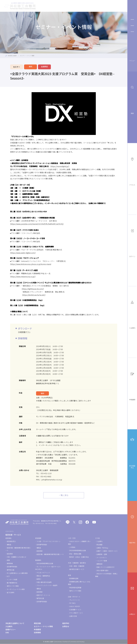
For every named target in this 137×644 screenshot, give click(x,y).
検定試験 (71, 6)
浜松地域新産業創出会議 (45, 563)
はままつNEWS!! (75, 606)
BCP (8, 576)
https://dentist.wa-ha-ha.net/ (34, 295)
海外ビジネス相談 (13, 586)
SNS (7, 633)
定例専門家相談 (12, 567)
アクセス (132, 172)
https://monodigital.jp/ (60, 166)
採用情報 (37, 633)
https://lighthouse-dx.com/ (33, 289)
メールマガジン (102, 558)
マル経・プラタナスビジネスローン (48, 541)
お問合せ (132, 601)
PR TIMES (72, 603)
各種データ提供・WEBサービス (107, 551)
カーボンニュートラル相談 (16, 589)
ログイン (132, 243)
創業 (8, 560)
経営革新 (10, 554)
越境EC (39, 579)
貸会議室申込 (132, 453)
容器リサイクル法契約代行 (105, 567)
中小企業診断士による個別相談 (17, 573)
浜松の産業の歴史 (102, 571)
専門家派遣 (10, 570)
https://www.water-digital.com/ (23, 253)
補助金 (9, 545)
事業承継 (10, 563)
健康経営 (99, 564)
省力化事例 (10, 593)
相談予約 (132, 530)
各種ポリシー (11, 630)
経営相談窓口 (11, 541)
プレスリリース (74, 600)
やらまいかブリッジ (43, 573)
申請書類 (132, 386)
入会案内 (132, 315)
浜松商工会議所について (113, 6)
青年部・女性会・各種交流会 (79, 557)
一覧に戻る (64, 495)
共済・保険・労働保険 (77, 566)
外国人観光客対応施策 (44, 582)
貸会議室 (99, 545)
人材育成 (72, 547)
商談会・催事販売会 (43, 576)
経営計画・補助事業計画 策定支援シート (50, 554)
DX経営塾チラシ (24, 332)
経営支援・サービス (55, 6)
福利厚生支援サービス (77, 569)
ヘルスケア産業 (102, 561)
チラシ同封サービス (76, 613)
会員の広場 (73, 616)
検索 (132, 100)
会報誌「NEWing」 (103, 548)
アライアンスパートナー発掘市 (47, 586)
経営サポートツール (43, 595)
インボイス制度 (12, 580)
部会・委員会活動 (75, 554)
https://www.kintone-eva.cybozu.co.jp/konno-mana (31, 264)
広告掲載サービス (75, 610)
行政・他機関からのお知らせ (16, 557)
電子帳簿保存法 (12, 583)
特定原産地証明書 (75, 588)
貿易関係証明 (74, 579)
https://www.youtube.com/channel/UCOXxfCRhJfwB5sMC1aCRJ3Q (37, 224)
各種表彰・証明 (102, 554)
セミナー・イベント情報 (89, 6)
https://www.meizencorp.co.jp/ (23, 277)
